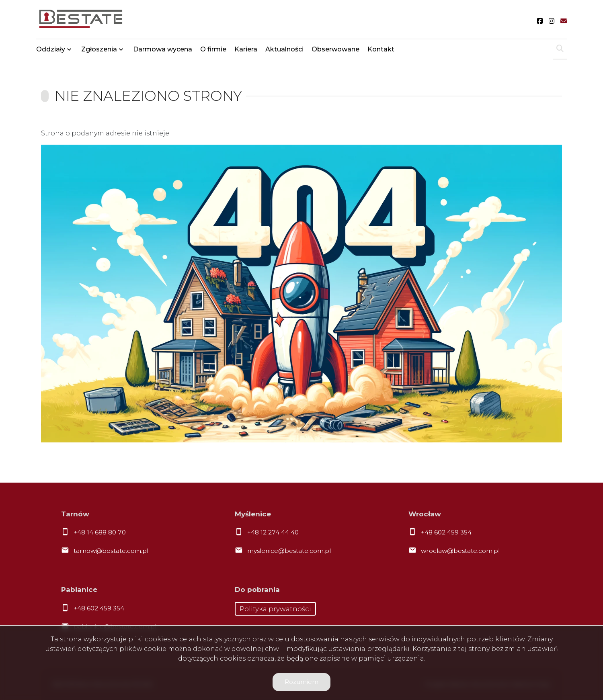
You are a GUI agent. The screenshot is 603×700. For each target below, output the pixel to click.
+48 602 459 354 (446, 532)
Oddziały (51, 49)
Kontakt (381, 49)
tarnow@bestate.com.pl (111, 551)
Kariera (246, 49)
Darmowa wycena (163, 49)
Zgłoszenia (99, 49)
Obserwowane (335, 49)
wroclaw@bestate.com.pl (460, 551)
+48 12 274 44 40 (273, 532)
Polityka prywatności (275, 609)
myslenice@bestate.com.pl (289, 551)
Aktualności (284, 49)
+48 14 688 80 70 (100, 532)
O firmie (213, 49)
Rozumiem (301, 682)
